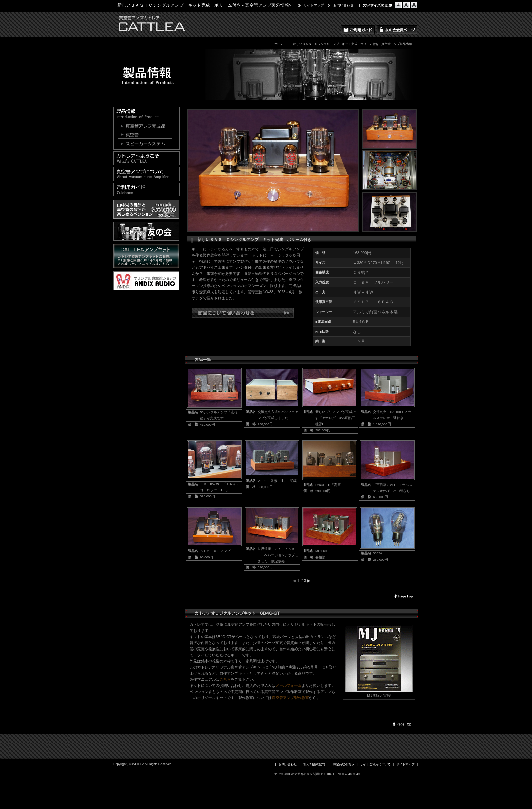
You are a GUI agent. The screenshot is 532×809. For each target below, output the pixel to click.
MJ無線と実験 (379, 695)
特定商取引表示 (344, 764)
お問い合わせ (343, 5)
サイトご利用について (375, 764)
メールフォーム (289, 685)
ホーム (286, 5)
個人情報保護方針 (315, 764)
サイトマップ (314, 5)
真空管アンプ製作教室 (290, 698)
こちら (225, 679)
